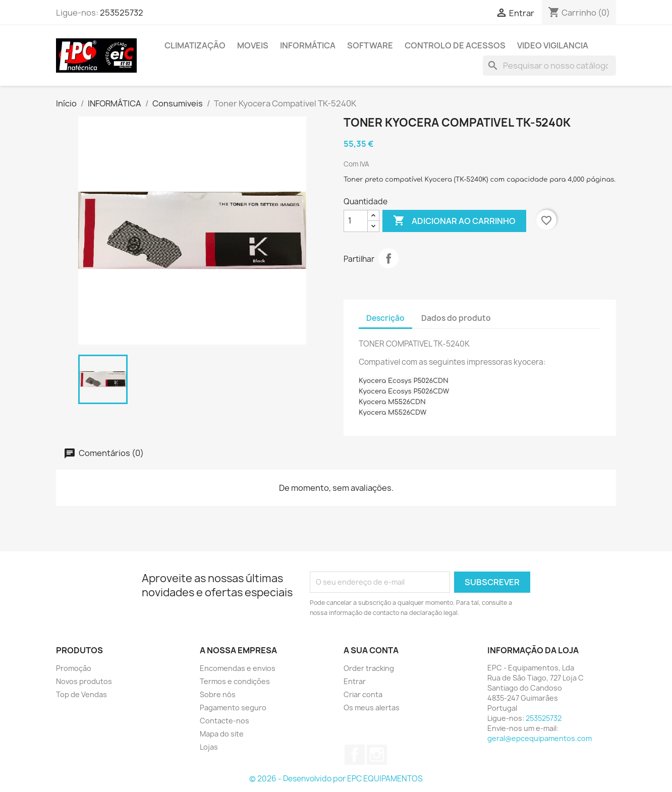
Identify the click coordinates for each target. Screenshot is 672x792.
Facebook (355, 755)
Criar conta (363, 694)
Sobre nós (218, 694)
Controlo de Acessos (455, 45)
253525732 (122, 13)
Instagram (377, 755)
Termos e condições (235, 681)
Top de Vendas (81, 694)
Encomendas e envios (238, 668)
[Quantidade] (356, 221)
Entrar (355, 681)
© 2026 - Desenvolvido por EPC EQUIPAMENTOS (336, 779)
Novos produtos (84, 681)
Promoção (74, 668)
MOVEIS (253, 45)
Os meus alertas (372, 708)
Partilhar (388, 258)
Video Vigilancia (553, 45)
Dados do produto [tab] (456, 318)
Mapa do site (222, 734)
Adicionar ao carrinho (454, 221)
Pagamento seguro (233, 708)
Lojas (209, 747)
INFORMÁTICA (308, 45)
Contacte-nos (225, 721)
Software (370, 45)
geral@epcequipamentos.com (540, 738)
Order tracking (369, 668)
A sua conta (371, 650)
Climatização (195, 45)
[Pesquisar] (549, 66)
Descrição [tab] (385, 318)
